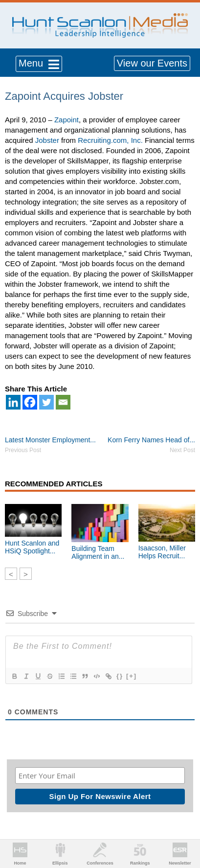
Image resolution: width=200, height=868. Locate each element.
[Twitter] (46, 402)
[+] (132, 676)
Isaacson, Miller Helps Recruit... (162, 552)
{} (120, 676)
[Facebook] (30, 402)
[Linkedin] (13, 402)
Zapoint (67, 120)
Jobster (47, 140)
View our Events (152, 63)
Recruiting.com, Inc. (110, 140)
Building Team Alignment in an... (98, 552)
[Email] (63, 402)
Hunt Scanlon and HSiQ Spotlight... (32, 547)
